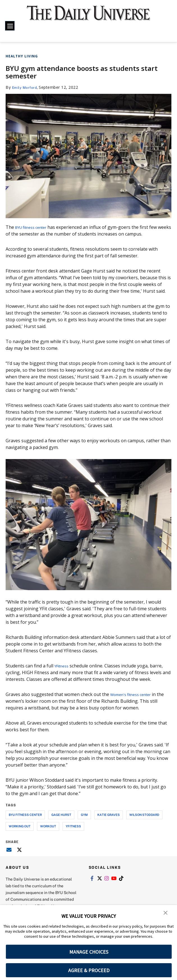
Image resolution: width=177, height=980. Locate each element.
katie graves (109, 815)
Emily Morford (26, 87)
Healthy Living (22, 56)
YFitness (63, 666)
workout (48, 826)
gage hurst (61, 815)
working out (20, 826)
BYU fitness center (35, 227)
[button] (166, 913)
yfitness (73, 826)
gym (84, 815)
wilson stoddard (144, 815)
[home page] (89, 16)
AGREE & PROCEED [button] (89, 970)
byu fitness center (25, 815)
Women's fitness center (135, 694)
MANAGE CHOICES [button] (89, 952)
